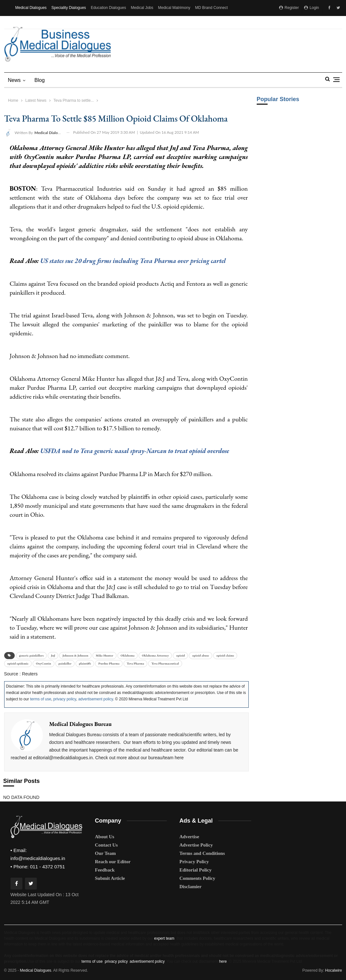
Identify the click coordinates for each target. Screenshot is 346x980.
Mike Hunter (105, 655)
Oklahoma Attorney (155, 655)
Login (312, 8)
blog (40, 80)
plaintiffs (85, 663)
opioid (180, 655)
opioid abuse (200, 655)
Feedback (105, 870)
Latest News (36, 100)
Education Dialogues (109, 8)
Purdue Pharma (109, 663)
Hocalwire (334, 970)
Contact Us (106, 845)
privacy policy (65, 699)
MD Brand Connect (211, 8)
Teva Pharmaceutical (165, 663)
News (14, 80)
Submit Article (110, 878)
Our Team (105, 853)
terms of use (41, 699)
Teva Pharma (135, 663)
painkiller (65, 663)
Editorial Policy (196, 870)
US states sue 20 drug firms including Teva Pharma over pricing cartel (135, 261)
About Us (105, 837)
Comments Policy (197, 878)
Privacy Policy (194, 862)
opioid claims (225, 655)
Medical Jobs (142, 8)
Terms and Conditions (202, 853)
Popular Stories (278, 99)
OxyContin (43, 663)
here (223, 961)
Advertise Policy (196, 845)
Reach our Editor (113, 862)
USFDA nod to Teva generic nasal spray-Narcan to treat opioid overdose (137, 451)
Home (13, 100)
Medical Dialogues (31, 8)
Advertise (189, 837)
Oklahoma (128, 655)
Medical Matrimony (174, 8)
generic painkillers (32, 655)
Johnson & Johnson (75, 655)
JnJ (53, 655)
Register (289, 8)
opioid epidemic (18, 663)
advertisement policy (96, 699)
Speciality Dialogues (69, 8)
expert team (164, 938)
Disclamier (191, 887)
